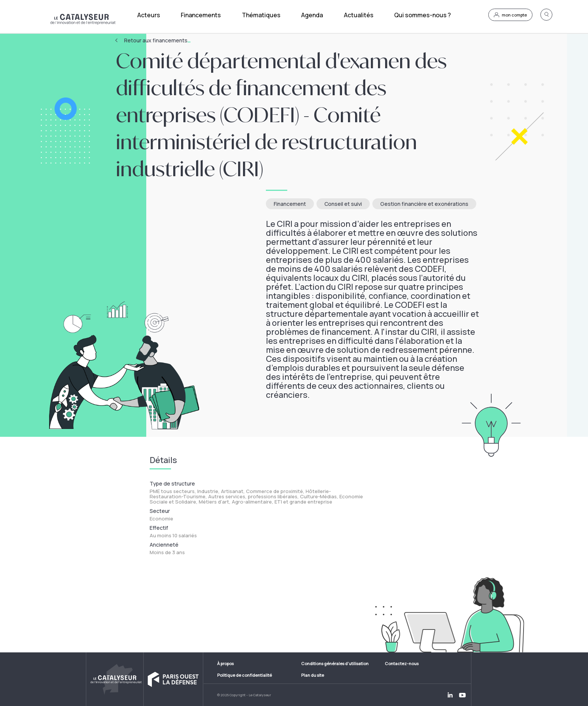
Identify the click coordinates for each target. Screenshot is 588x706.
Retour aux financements (157, 40)
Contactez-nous (402, 663)
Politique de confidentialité (244, 675)
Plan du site (313, 675)
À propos (225, 663)
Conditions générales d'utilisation (335, 663)
